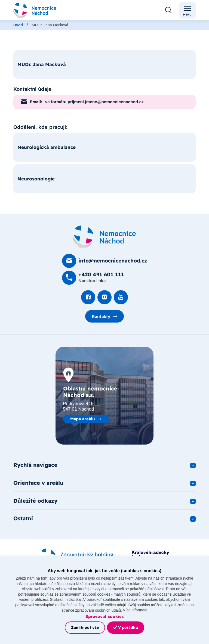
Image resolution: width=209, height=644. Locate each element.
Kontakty (101, 316)
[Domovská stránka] (104, 237)
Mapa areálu (83, 419)
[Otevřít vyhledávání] (168, 10)
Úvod (18, 25)
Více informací (135, 610)
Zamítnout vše (85, 627)
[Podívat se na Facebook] (88, 297)
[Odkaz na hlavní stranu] (35, 10)
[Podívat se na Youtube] (121, 297)
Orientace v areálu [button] (38, 483)
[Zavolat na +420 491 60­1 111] (93, 278)
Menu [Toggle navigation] (187, 10)
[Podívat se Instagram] (104, 297)
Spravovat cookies (104, 616)
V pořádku (126, 627)
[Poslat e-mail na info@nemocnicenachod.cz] (104, 261)
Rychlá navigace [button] (35, 465)
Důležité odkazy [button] (35, 501)
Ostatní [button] (23, 519)
